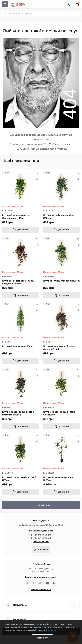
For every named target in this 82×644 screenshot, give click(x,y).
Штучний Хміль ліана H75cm (17, 346)
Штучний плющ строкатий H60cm (61, 281)
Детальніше (51, 630)
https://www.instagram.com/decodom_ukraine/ (27, 583)
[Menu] (5, 4)
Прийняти (43, 638)
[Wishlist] (37, 174)
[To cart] (21, 230)
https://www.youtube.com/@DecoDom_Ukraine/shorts (47, 583)
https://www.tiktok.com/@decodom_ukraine (40, 583)
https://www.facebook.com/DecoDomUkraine (54, 583)
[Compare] (37, 179)
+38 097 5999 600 (42, 538)
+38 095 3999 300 (42, 535)
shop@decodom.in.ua (41, 590)
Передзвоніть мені (41, 542)
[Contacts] (69, 4)
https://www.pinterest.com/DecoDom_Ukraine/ (34, 583)
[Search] (5, 13)
